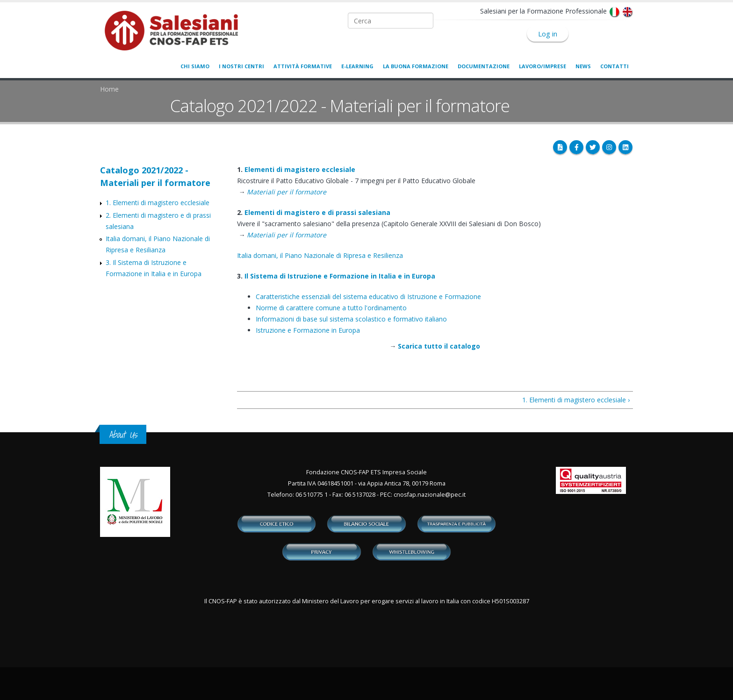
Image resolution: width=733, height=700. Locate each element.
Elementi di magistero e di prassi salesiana (317, 212)
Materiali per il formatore (287, 192)
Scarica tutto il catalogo (439, 346)
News (583, 66)
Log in (548, 34)
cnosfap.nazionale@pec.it (430, 495)
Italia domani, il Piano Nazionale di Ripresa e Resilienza (320, 255)
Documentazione (484, 66)
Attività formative (303, 66)
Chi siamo (195, 66)
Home (109, 89)
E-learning (357, 66)
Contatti (614, 66)
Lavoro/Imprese (543, 66)
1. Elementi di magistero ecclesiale (158, 203)
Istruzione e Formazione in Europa (308, 330)
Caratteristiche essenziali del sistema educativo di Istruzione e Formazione (368, 296)
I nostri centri (241, 66)
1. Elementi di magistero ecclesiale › (576, 400)
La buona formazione (416, 66)
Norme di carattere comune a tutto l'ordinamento (331, 308)
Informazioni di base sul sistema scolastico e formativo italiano (351, 319)
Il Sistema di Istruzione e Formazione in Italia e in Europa (340, 276)
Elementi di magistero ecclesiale (300, 169)
